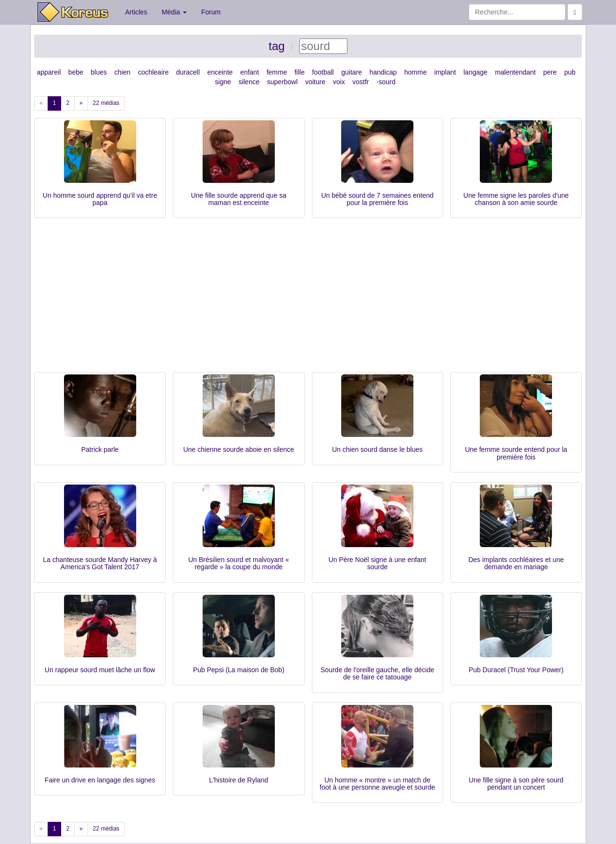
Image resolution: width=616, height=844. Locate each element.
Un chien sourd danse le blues (377, 449)
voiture (315, 82)
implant (445, 72)
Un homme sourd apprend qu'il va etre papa (100, 199)
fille (300, 72)
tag (276, 46)
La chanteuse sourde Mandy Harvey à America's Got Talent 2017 (100, 563)
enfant (250, 72)
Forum (211, 12)
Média (174, 12)
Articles (136, 12)
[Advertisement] (308, 300)
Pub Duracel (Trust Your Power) (516, 670)
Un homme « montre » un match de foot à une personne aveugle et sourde (377, 784)
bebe (76, 72)
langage (475, 72)
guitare (352, 72)
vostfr (360, 82)
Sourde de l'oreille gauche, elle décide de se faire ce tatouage (377, 673)
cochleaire (154, 72)
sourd (387, 82)
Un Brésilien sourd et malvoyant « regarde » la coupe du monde (238, 563)
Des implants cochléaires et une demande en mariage (516, 563)
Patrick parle (100, 449)
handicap (383, 72)
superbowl (282, 82)
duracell (188, 72)
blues (99, 72)
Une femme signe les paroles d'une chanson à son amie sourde (516, 199)
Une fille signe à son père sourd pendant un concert (516, 784)
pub (570, 72)
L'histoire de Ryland (239, 780)
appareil (49, 72)
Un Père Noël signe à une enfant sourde (378, 563)
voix (339, 82)
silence (249, 82)
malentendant (515, 72)
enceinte (220, 72)
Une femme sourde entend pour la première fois (516, 453)
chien (122, 72)
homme (416, 72)
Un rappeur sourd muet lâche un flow (100, 670)
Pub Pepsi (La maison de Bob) (239, 670)
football (323, 72)
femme (277, 72)
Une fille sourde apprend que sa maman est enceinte (239, 199)
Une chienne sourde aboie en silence (239, 449)
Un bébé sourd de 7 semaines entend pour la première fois (377, 199)
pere (550, 72)
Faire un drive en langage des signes (100, 780)
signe (223, 82)
